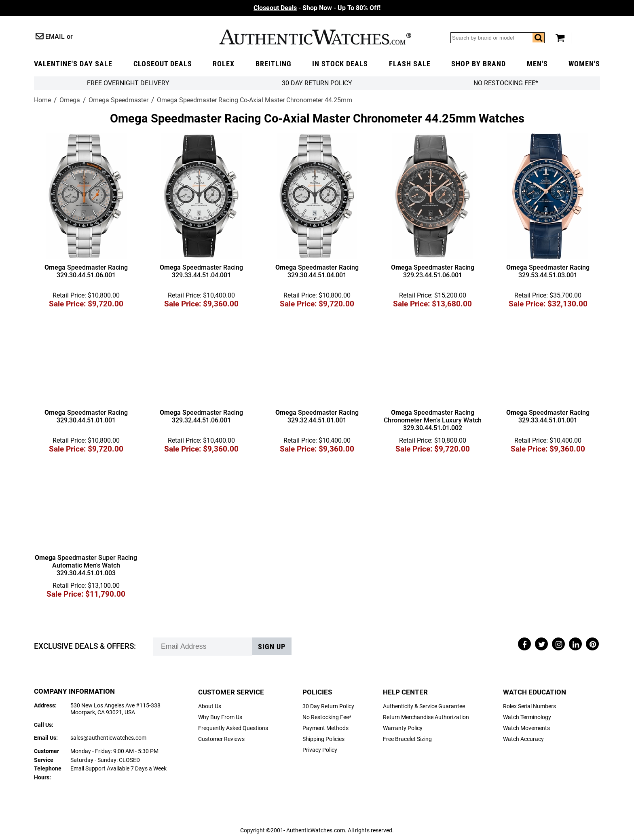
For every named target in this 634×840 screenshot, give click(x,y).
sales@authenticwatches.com (108, 738)
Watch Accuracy (523, 739)
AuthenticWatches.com (315, 37)
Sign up (272, 647)
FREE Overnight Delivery (128, 83)
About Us (210, 706)
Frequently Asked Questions (233, 728)
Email (55, 37)
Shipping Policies (323, 739)
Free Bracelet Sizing (407, 739)
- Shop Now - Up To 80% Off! (317, 8)
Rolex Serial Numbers (529, 706)
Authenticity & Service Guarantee (424, 706)
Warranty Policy (403, 728)
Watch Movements (526, 728)
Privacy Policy (320, 750)
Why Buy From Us (220, 717)
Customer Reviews (221, 739)
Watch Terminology (527, 717)
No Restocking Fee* (506, 83)
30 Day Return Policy (328, 706)
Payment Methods (325, 728)
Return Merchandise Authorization (426, 717)
